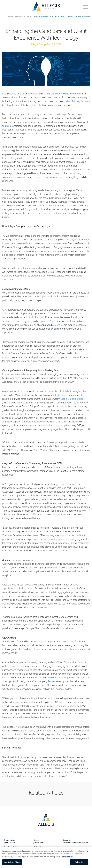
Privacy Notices (10, 840)
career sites (58, 325)
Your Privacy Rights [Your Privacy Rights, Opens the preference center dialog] (12, 862)
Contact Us (67, 840)
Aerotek (52, 681)
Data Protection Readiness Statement (76, 843)
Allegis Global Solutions (72, 399)
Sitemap (36, 840)
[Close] (88, 851)
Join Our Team (38, 843)
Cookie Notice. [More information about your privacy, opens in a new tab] (67, 857)
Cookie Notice (9, 843)
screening (35, 122)
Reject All (79, 862)
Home (46, 7)
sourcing (6, 126)
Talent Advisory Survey (76, 101)
